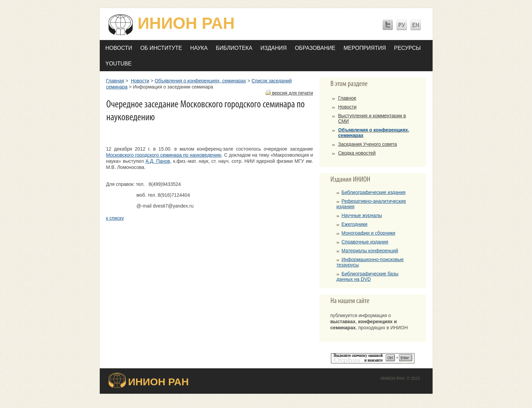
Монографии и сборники (369, 233)
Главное (347, 98)
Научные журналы (362, 215)
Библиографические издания (374, 192)
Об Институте (161, 48)
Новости (119, 48)
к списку (115, 218)
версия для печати (289, 93)
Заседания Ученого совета (368, 144)
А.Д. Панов (158, 161)
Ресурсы (407, 48)
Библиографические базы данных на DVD (368, 276)
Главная (115, 81)
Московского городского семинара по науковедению (164, 155)
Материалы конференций (370, 251)
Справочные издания (365, 242)
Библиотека (234, 48)
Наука (199, 48)
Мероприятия (365, 48)
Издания (274, 48)
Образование (315, 48)
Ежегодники (355, 224)
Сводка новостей (357, 153)
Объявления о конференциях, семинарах (200, 81)
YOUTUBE (119, 64)
